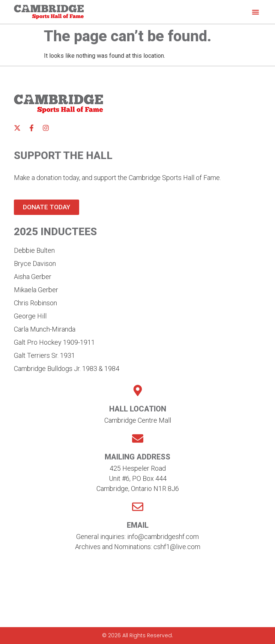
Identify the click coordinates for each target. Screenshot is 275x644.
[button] (255, 12)
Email (138, 525)
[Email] (138, 507)
